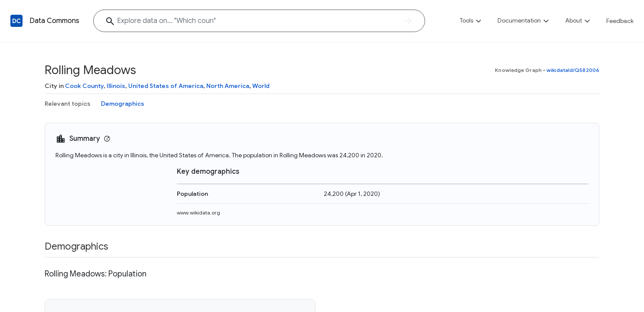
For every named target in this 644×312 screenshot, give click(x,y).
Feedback (620, 21)
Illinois (116, 86)
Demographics (123, 104)
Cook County (84, 86)
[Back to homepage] (16, 21)
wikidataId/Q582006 (573, 70)
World (261, 86)
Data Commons (54, 21)
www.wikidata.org (198, 213)
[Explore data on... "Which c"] (259, 21)
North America (228, 86)
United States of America (166, 86)
